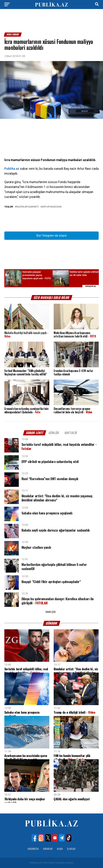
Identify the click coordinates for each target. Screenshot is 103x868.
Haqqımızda (33, 849)
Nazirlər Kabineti (27, 207)
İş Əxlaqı (71, 849)
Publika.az (12, 169)
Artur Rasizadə (52, 207)
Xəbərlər (48, 849)
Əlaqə (60, 849)
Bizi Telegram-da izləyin (51, 236)
